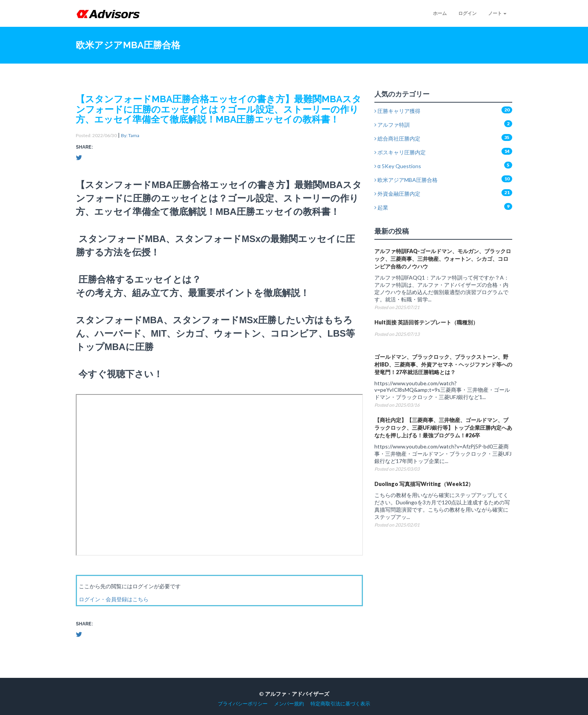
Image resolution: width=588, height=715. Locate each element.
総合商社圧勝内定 (397, 138)
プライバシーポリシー (243, 704)
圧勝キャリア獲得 (397, 111)
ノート (497, 13)
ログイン (467, 13)
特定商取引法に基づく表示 (340, 704)
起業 (381, 207)
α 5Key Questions (398, 166)
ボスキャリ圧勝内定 (400, 152)
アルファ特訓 (392, 125)
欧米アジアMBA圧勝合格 (406, 180)
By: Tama (130, 135)
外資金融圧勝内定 (397, 194)
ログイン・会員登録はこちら (114, 599)
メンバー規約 (289, 704)
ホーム (440, 13)
